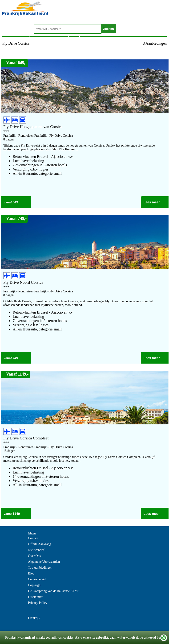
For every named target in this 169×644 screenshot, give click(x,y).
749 (15, 358)
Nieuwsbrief (36, 550)
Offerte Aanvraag (39, 544)
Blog (31, 573)
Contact (33, 538)
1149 (16, 514)
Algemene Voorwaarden (44, 562)
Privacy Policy (38, 603)
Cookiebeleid (37, 579)
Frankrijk (34, 618)
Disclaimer (35, 597)
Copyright (35, 585)
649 (15, 202)
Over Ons (34, 556)
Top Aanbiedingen (40, 568)
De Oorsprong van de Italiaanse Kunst (53, 591)
